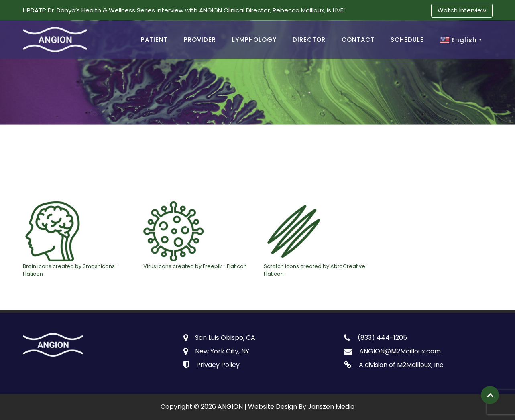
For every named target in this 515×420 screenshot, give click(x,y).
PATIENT (154, 40)
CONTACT (358, 40)
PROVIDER (200, 40)
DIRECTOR (309, 40)
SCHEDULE (407, 40)
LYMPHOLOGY (254, 40)
